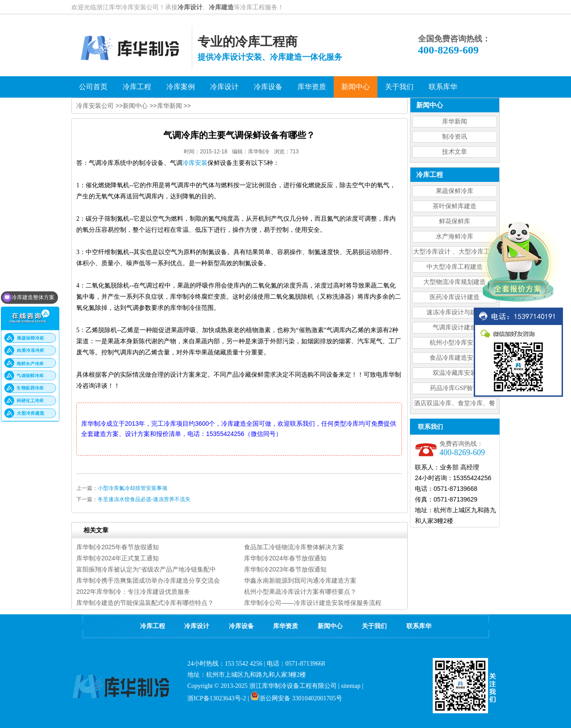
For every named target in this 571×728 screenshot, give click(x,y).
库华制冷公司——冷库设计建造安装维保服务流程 (313, 603)
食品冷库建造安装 (455, 358)
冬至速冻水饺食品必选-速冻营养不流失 (144, 499)
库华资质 (285, 626)
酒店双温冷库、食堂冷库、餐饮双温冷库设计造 (455, 405)
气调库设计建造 (455, 327)
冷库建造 (221, 7)
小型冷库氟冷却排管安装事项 (132, 488)
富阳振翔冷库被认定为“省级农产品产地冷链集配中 (146, 569)
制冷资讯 (455, 137)
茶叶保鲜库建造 (455, 206)
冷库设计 (190, 7)
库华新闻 (455, 121)
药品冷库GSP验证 (455, 388)
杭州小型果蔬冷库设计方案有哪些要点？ (300, 592)
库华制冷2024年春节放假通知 (285, 558)
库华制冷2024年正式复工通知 (118, 558)
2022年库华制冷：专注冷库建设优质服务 (133, 592)
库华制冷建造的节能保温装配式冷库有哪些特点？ (145, 603)
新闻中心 (135, 106)
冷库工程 (153, 626)
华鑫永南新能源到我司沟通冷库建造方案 (300, 580)
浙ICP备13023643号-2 (217, 698)
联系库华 (419, 626)
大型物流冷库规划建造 (455, 282)
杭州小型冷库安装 (455, 343)
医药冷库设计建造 (455, 297)
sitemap (351, 686)
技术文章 (455, 152)
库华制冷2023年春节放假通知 (285, 569)
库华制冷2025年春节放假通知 (118, 547)
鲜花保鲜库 (455, 221)
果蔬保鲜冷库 (455, 191)
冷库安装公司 (95, 106)
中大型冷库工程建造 (455, 267)
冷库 (195, 163)
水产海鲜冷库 (455, 236)
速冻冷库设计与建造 (455, 312)
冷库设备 (241, 626)
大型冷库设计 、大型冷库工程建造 (455, 253)
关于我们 (374, 626)
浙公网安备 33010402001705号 (296, 698)
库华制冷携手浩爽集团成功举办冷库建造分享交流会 (148, 580)
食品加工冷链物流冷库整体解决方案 (294, 547)
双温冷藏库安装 (455, 373)
